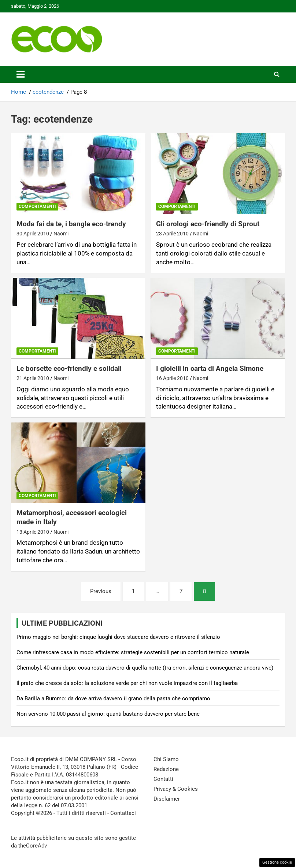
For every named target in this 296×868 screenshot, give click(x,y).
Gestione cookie (277, 862)
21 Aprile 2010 (33, 378)
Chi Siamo (166, 759)
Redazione (166, 769)
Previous (101, 591)
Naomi (61, 234)
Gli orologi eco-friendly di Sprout (208, 224)
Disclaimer (167, 799)
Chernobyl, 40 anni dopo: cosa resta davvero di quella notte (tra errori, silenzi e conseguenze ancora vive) (145, 668)
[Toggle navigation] (21, 74)
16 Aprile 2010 (172, 378)
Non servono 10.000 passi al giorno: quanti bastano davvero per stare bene (108, 714)
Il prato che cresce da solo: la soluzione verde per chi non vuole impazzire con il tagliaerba (127, 683)
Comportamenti (37, 206)
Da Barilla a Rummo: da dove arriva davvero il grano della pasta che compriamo (113, 699)
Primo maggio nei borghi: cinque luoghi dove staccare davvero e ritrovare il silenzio (118, 637)
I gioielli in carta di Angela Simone (210, 368)
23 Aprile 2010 (172, 234)
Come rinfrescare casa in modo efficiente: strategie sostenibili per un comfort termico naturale (133, 652)
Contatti (163, 779)
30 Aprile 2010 (33, 234)
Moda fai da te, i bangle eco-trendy (71, 224)
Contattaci (123, 813)
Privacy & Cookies (176, 789)
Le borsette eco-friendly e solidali (69, 368)
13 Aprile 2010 (33, 532)
